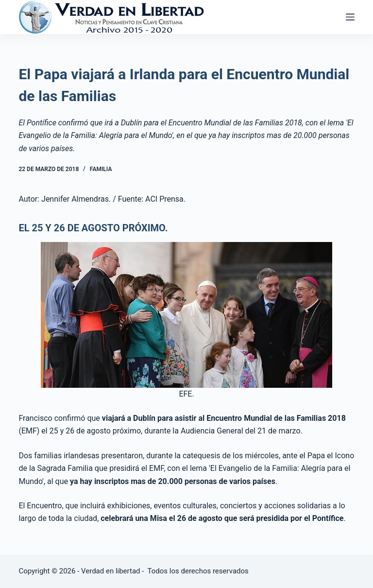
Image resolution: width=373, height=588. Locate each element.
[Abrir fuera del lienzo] (350, 17)
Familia (101, 169)
